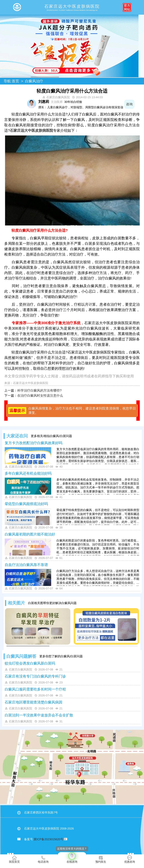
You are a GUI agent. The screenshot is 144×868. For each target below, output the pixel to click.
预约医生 (101, 859)
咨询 (135, 104)
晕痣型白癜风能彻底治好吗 (26, 504)
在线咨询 (72, 858)
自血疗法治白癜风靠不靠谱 (26, 565)
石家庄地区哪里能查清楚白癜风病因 (34, 702)
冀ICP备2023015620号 (48, 839)
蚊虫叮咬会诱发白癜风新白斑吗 (30, 663)
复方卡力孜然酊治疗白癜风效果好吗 (34, 443)
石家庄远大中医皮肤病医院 (31, 130)
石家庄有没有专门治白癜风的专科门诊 (35, 676)
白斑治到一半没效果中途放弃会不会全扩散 (39, 715)
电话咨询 (43, 859)
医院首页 (14, 859)
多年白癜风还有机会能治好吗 (28, 473)
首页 (15, 81)
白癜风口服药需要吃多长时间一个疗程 (35, 689)
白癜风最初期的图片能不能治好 (30, 534)
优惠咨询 (130, 859)
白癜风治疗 (34, 81)
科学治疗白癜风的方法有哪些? (39, 390)
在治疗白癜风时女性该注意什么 (40, 396)
